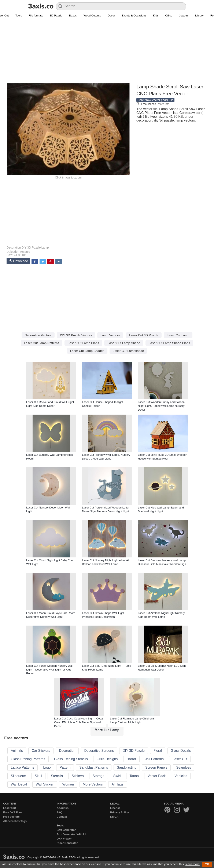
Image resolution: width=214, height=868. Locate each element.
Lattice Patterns (23, 767)
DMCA (114, 817)
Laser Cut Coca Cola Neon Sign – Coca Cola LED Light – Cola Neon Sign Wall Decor (78, 722)
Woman (68, 784)
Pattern (65, 767)
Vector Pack (157, 776)
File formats (36, 16)
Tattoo (134, 776)
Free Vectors (11, 817)
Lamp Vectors (110, 335)
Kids (156, 16)
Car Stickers (41, 751)
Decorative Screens (99, 751)
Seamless (184, 767)
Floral (158, 751)
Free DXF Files (13, 812)
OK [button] (207, 864)
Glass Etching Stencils (71, 759)
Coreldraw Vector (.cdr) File (155, 100)
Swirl (117, 776)
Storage (99, 776)
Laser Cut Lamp (178, 335)
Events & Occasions (134, 16)
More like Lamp (107, 730)
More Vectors (93, 784)
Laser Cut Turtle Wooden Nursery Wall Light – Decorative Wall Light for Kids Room (50, 670)
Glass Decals (181, 751)
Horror (131, 759)
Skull (38, 776)
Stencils (57, 776)
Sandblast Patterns (94, 767)
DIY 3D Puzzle (31, 247)
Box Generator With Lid (72, 834)
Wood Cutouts (92, 16)
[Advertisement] (107, 53)
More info (163, 104)
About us (63, 808)
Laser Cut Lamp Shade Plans (169, 343)
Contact (62, 817)
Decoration (14, 247)
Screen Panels (156, 767)
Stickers (78, 776)
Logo (47, 767)
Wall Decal (19, 784)
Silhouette (18, 776)
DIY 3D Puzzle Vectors (76, 335)
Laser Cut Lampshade (128, 351)
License (115, 808)
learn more (193, 864)
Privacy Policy (119, 812)
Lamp (45, 247)
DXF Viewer (64, 839)
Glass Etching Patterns (28, 759)
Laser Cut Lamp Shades (87, 351)
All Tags (118, 784)
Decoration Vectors (38, 335)
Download (18, 261)
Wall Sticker (45, 784)
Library (199, 16)
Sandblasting (127, 767)
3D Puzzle (56, 16)
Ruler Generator (67, 843)
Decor (111, 16)
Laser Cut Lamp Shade (124, 343)
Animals (17, 751)
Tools (19, 16)
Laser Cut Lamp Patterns (42, 343)
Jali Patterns (154, 759)
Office (169, 16)
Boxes (73, 16)
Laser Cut (180, 759)
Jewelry (184, 16)
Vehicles (181, 776)
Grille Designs (107, 759)
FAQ (60, 812)
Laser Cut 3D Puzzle (144, 335)
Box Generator (66, 830)
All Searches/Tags (15, 821)
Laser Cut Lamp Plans (83, 343)
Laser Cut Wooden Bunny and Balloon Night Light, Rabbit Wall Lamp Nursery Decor (161, 406)
